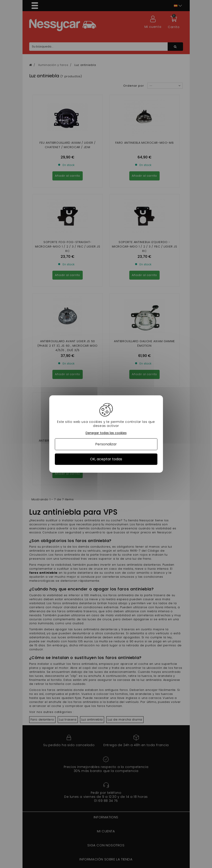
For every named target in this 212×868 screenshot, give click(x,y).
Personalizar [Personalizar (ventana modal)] (106, 444)
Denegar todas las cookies (106, 433)
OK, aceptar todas (106, 459)
